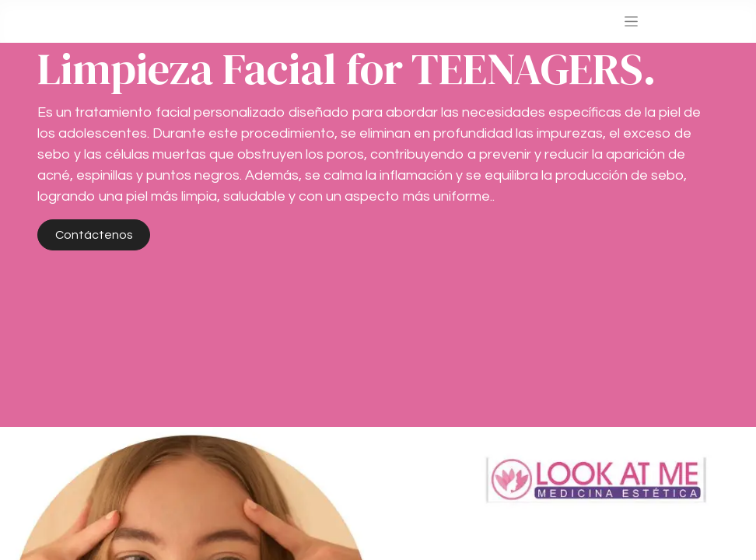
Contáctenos (94, 235)
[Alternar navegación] (631, 21)
